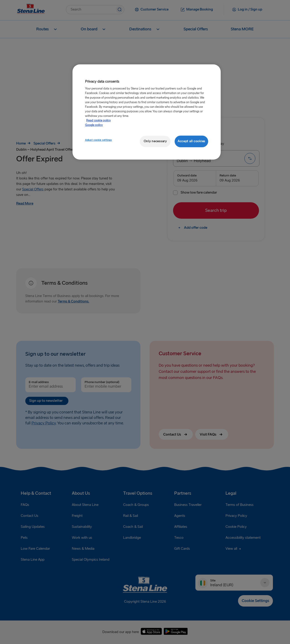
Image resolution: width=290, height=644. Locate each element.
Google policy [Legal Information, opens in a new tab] (94, 125)
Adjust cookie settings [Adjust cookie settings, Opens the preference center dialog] (98, 140)
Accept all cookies (191, 141)
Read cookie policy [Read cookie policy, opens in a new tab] (98, 121)
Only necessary (155, 141)
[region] (147, 112)
